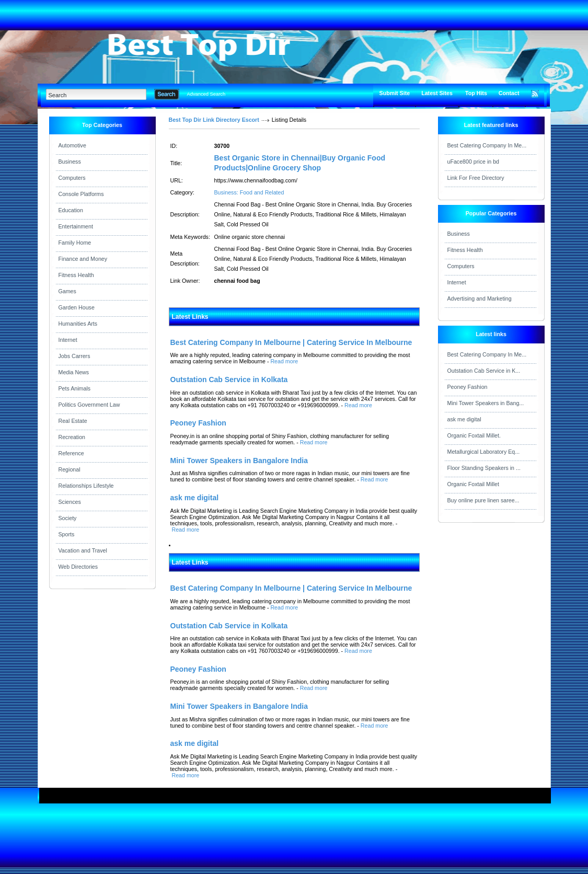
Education (71, 210)
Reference (71, 453)
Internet (68, 340)
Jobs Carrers (74, 356)
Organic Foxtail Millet (474, 484)
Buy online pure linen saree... (483, 500)
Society (68, 518)
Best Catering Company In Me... (487, 145)
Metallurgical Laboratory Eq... (484, 452)
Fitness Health (76, 275)
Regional (70, 469)
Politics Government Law (89, 405)
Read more (284, 361)
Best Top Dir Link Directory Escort (214, 120)
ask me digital (464, 419)
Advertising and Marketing (480, 298)
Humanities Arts (78, 324)
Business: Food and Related (249, 192)
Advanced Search (206, 94)
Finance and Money (83, 259)
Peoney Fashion (468, 387)
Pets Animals (75, 388)
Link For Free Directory (476, 178)
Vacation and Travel (83, 550)
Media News (74, 372)
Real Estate (73, 421)
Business (70, 162)
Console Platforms (81, 194)
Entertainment (76, 226)
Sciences (70, 502)
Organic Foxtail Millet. (474, 435)
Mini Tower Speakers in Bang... (486, 403)
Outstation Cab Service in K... (484, 371)
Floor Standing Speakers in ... (484, 468)
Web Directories (78, 567)
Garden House (77, 307)
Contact (509, 93)
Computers (72, 178)
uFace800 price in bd (474, 162)
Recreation (72, 437)
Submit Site (395, 93)
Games (67, 291)
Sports (67, 534)
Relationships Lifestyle (86, 486)
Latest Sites (437, 93)
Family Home (75, 243)
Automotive (72, 145)
